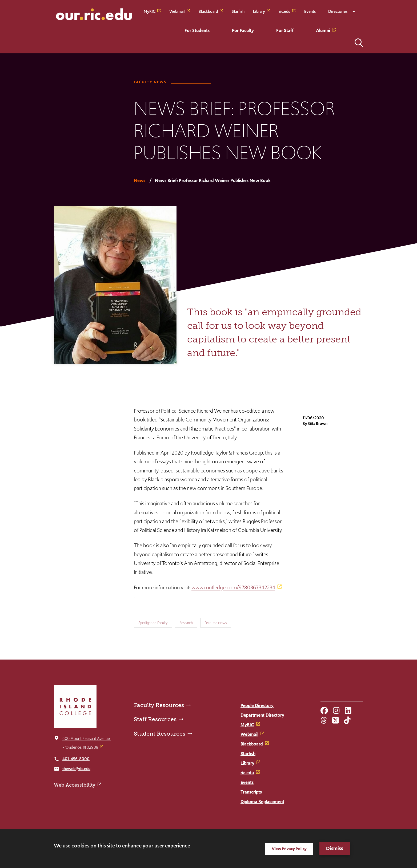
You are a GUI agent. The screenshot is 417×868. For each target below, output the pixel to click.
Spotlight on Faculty (153, 623)
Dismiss (335, 848)
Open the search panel (359, 43)
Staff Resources (155, 719)
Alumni (323, 30)
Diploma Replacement (262, 802)
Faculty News (150, 82)
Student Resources (160, 734)
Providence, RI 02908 (80, 747)
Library (259, 11)
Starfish (238, 11)
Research (186, 623)
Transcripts (251, 792)
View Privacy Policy (289, 849)
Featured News (216, 623)
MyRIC (150, 11)
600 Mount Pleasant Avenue (87, 738)
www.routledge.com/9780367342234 (233, 587)
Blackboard (208, 11)
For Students (197, 30)
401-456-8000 (76, 759)
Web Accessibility (75, 785)
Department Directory (262, 715)
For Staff (285, 30)
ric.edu (285, 11)
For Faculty (243, 30)
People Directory (257, 705)
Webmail (177, 11)
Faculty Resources (159, 705)
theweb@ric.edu (76, 769)
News (140, 180)
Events (310, 11)
